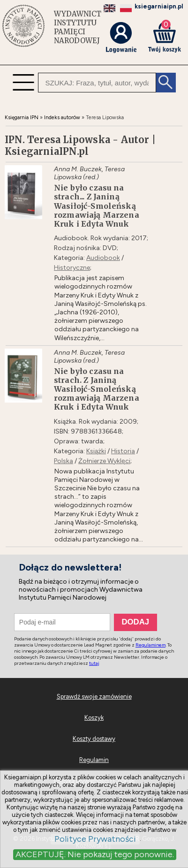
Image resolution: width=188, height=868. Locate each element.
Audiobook (103, 258)
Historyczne (72, 268)
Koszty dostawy (94, 739)
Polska (64, 461)
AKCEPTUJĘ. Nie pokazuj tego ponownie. (95, 854)
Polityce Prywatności (95, 839)
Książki (96, 451)
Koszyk (94, 718)
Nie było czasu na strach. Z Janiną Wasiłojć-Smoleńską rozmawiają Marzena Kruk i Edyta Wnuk (97, 389)
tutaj (94, 663)
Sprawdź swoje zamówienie (94, 697)
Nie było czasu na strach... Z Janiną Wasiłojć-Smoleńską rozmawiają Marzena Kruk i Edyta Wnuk (97, 206)
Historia (123, 451)
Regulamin (94, 760)
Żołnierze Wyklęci (104, 461)
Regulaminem (150, 645)
